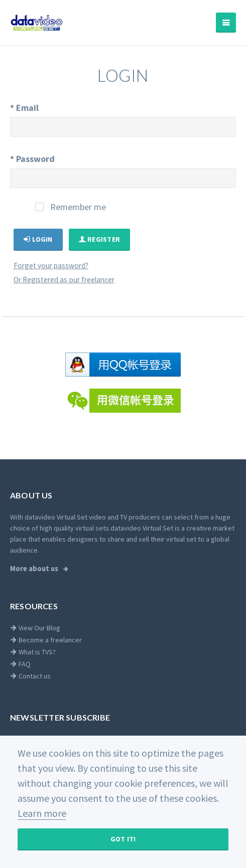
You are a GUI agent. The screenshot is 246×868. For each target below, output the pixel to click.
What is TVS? (33, 652)
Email (24, 108)
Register (100, 239)
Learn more (42, 813)
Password (32, 159)
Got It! (123, 839)
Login (38, 239)
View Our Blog (35, 628)
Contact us (30, 676)
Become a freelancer (46, 640)
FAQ (20, 664)
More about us (35, 569)
